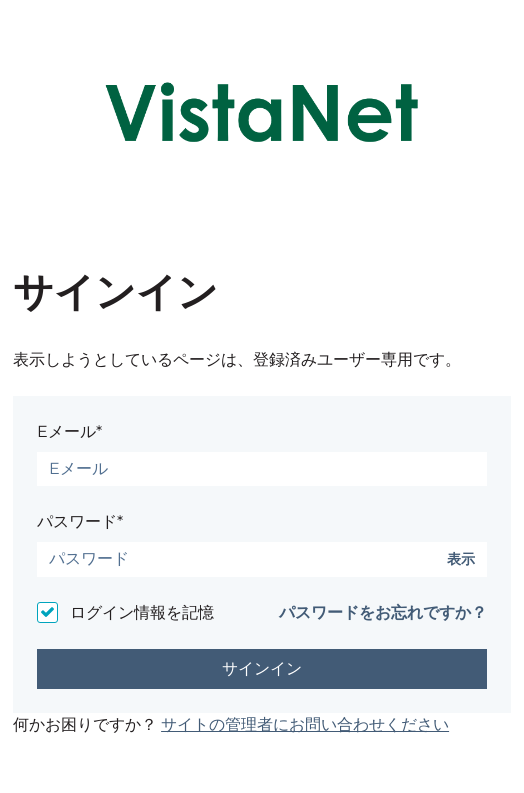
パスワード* (80, 521)
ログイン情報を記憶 (142, 612)
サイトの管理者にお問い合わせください (305, 724)
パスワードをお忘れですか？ (383, 612)
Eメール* (69, 431)
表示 (461, 559)
